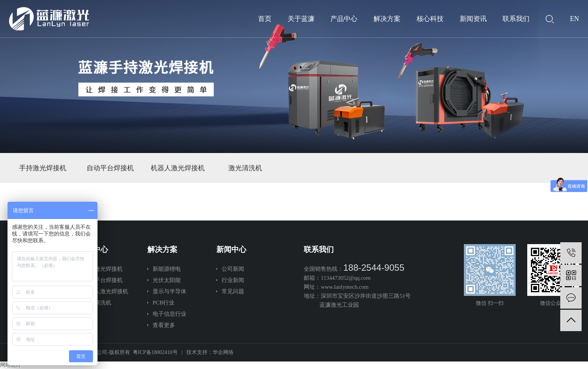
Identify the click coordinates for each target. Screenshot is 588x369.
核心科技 (430, 19)
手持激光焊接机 (43, 168)
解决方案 (387, 19)
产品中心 (344, 19)
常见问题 (233, 291)
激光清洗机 (245, 168)
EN (574, 19)
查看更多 (164, 325)
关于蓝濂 (301, 19)
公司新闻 (233, 269)
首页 (265, 19)
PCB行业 (163, 303)
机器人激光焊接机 (178, 168)
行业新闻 (233, 280)
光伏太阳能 (167, 280)
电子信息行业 (169, 314)
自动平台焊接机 (110, 168)
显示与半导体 (169, 291)
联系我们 (516, 19)
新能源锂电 (167, 269)
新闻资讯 (473, 19)
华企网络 (223, 352)
